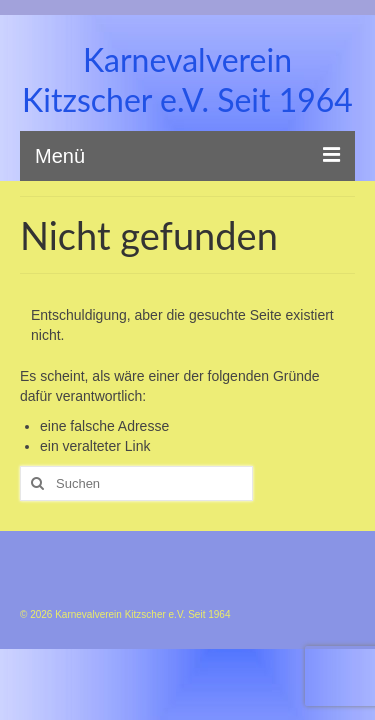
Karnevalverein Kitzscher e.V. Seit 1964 (187, 79)
